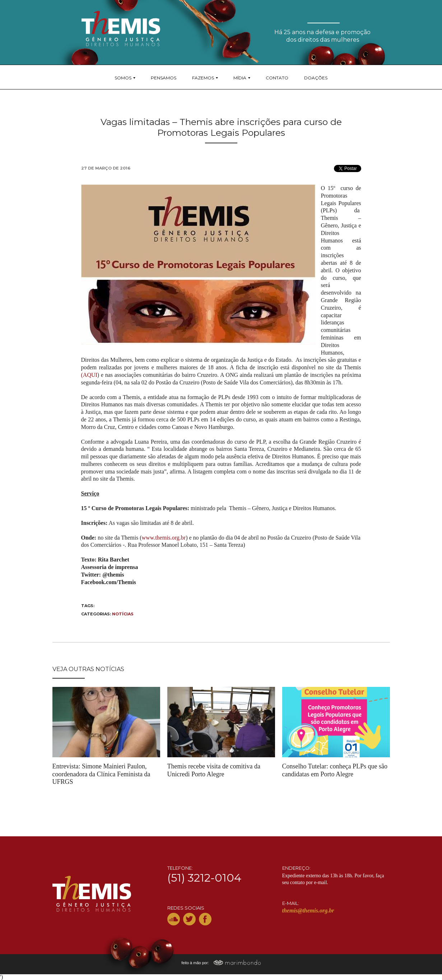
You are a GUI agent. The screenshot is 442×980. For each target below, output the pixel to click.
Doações (316, 78)
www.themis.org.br (164, 538)
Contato (277, 78)
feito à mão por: (221, 963)
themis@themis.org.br (308, 910)
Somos (123, 78)
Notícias (123, 614)
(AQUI (89, 375)
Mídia (240, 78)
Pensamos (164, 78)
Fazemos (203, 78)
